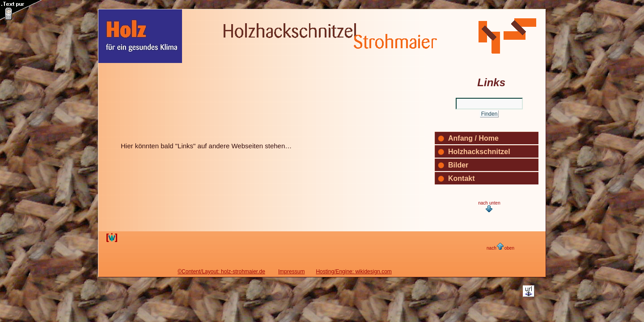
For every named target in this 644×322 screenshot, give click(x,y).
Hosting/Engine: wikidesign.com (354, 272)
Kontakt (462, 178)
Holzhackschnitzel (479, 152)
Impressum (291, 272)
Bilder (458, 165)
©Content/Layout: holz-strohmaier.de (221, 272)
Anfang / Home (473, 138)
